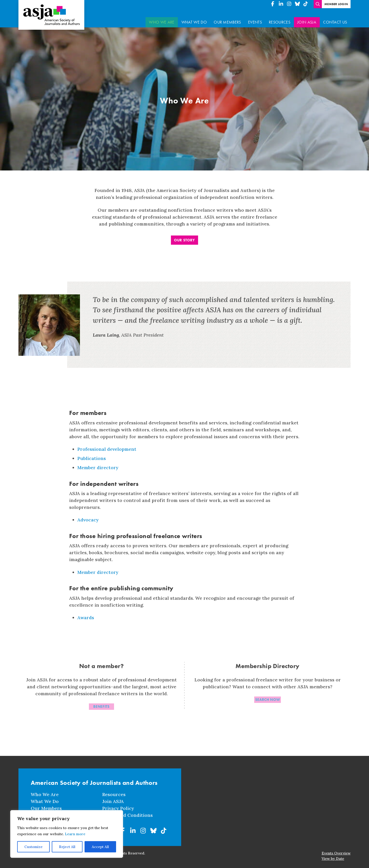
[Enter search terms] (318, 4)
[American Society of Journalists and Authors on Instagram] (289, 4)
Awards (86, 614)
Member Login (336, 4)
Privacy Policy (118, 808)
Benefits (101, 705)
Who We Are (162, 19)
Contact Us (335, 19)
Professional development (107, 446)
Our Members (227, 19)
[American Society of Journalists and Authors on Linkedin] (281, 4)
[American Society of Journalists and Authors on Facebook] (273, 4)
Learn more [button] (75, 834)
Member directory (98, 464)
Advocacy (88, 517)
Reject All (67, 847)
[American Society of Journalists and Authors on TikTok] (305, 4)
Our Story (184, 237)
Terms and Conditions (127, 815)
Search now (268, 698)
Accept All (100, 847)
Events (255, 19)
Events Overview (336, 853)
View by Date (333, 858)
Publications (92, 455)
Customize (33, 847)
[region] (67, 834)
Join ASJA (307, 19)
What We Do (194, 19)
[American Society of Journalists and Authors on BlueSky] (297, 4)
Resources (280, 19)
